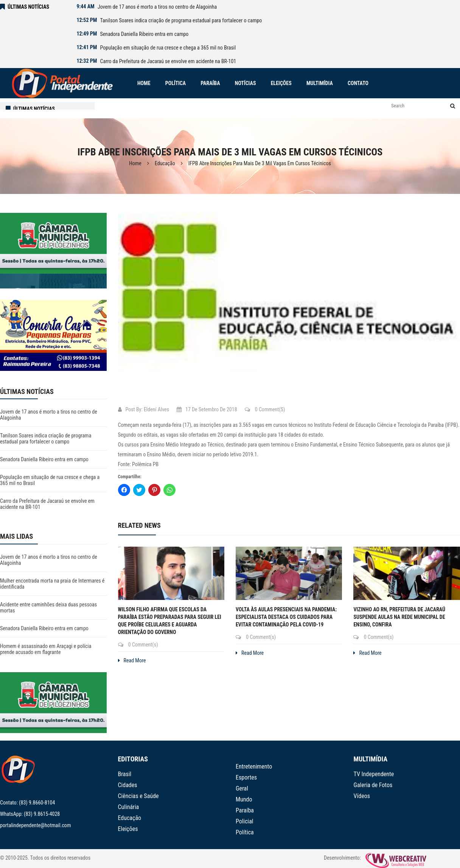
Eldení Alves (156, 409)
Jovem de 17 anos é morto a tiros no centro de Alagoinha (157, 7)
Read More (132, 660)
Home (135, 163)
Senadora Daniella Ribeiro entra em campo (145, 34)
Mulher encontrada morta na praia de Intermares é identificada (52, 584)
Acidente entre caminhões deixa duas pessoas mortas (48, 608)
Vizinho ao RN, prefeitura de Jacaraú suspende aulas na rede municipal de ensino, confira (399, 617)
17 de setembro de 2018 (207, 409)
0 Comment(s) (265, 409)
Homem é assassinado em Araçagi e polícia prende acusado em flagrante (46, 649)
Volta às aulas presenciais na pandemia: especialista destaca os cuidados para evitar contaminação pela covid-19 (286, 617)
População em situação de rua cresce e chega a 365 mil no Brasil (168, 48)
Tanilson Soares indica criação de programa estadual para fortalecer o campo (181, 20)
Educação (165, 163)
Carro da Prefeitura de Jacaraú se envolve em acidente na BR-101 (168, 61)
